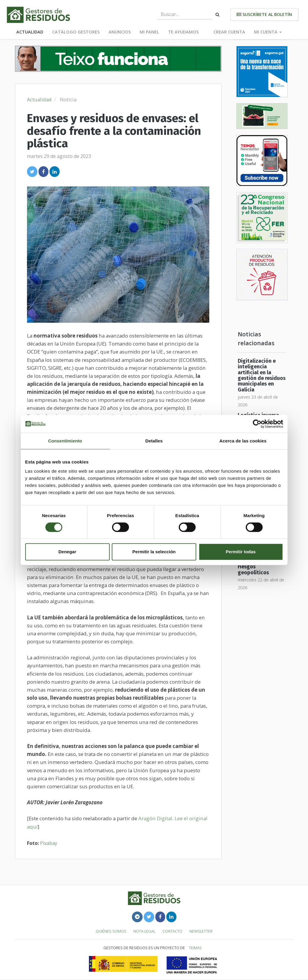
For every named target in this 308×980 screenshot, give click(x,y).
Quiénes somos (111, 931)
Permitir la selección (154, 552)
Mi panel (149, 32)
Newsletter (201, 931)
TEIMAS (195, 948)
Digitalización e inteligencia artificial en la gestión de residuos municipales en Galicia (262, 375)
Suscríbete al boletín (264, 14)
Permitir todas (241, 552)
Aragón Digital (155, 818)
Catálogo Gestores (76, 32)
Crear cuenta (229, 32)
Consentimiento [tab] (65, 441)
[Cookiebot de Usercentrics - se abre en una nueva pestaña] (257, 424)
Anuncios (120, 32)
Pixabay (49, 843)
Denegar (67, 552)
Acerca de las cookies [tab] (243, 441)
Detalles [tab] (154, 441)
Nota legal (144, 931)
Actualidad (30, 32)
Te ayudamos (183, 32)
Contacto (172, 931)
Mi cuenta (268, 32)
